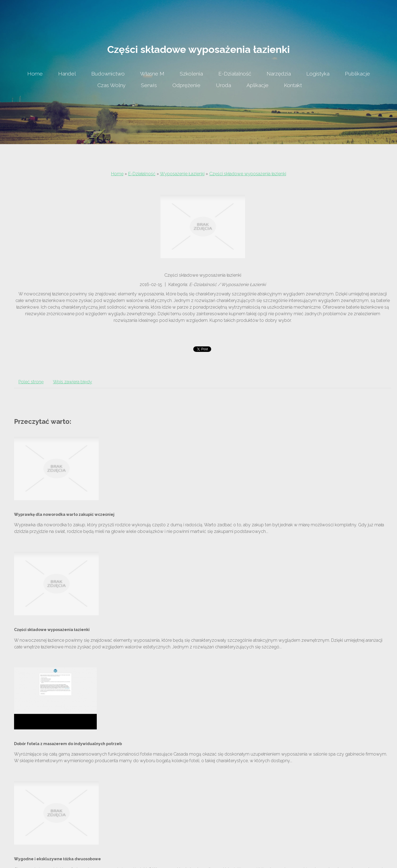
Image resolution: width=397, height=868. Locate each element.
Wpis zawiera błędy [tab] (73, 382)
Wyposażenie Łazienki (182, 174)
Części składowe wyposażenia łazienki (248, 174)
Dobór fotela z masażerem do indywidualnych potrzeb (68, 744)
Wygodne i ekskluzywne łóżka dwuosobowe (57, 859)
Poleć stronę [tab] (31, 382)
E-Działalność (142, 174)
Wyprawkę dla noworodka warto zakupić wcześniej (64, 514)
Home (117, 174)
